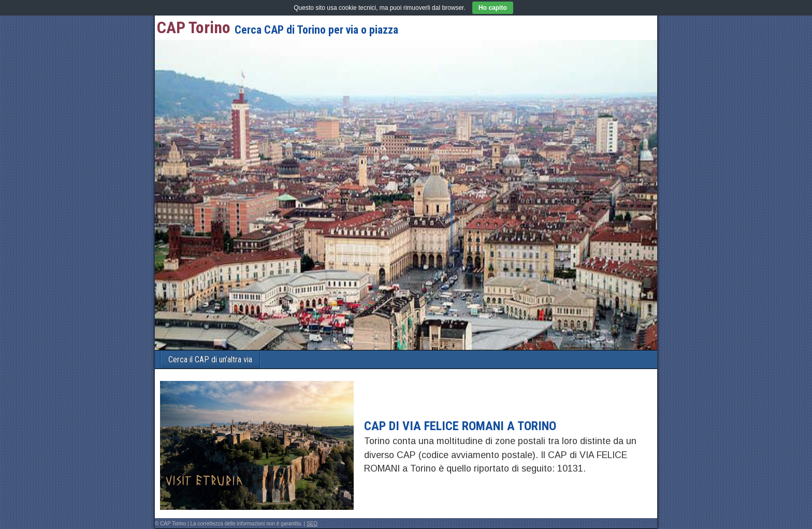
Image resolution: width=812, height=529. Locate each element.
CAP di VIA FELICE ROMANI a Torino (460, 426)
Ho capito (493, 8)
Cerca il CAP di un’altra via (210, 359)
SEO (312, 524)
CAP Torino (194, 27)
